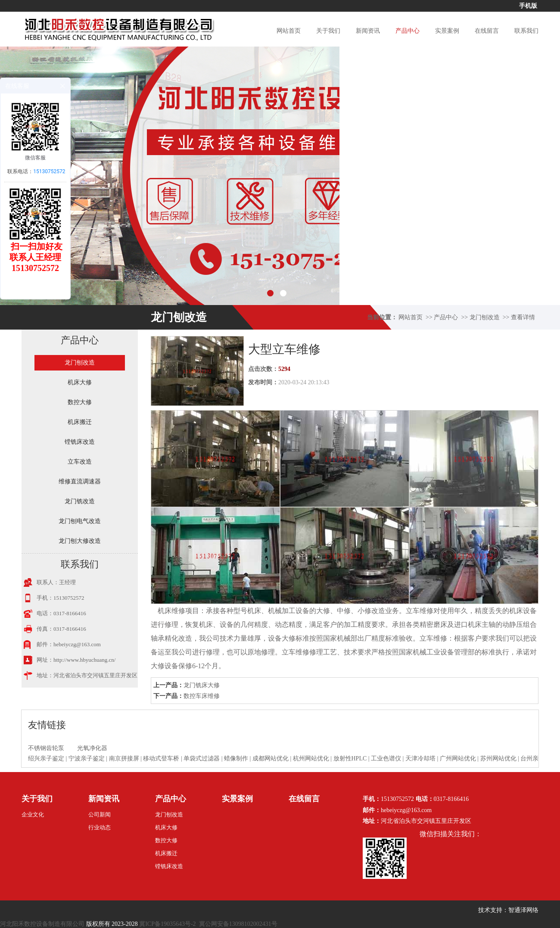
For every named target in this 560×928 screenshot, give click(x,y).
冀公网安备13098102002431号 (238, 924)
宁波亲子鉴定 (87, 758)
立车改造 (80, 462)
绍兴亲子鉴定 (46, 758)
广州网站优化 (458, 758)
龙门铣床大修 (202, 685)
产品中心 (408, 31)
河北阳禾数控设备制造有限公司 (42, 924)
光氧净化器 (92, 748)
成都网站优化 (271, 758)
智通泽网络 (523, 910)
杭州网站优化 (311, 758)
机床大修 (80, 382)
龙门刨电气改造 (80, 521)
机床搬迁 (80, 422)
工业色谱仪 (386, 758)
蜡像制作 (236, 758)
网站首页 (289, 31)
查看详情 (523, 317)
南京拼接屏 (124, 758)
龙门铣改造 (80, 501)
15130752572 (49, 171)
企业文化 (33, 814)
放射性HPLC (350, 758)
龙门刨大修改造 (80, 541)
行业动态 (100, 827)
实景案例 (447, 31)
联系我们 (526, 31)
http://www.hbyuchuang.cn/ (84, 660)
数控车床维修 (202, 696)
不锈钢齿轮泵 (46, 748)
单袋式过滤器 (202, 758)
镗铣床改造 (80, 442)
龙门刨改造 (485, 317)
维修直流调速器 (80, 481)
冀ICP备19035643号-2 (167, 924)
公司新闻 (100, 814)
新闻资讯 (368, 31)
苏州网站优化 (498, 758)
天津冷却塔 (420, 758)
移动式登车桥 (161, 758)
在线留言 (487, 31)
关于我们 (328, 31)
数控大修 (80, 402)
